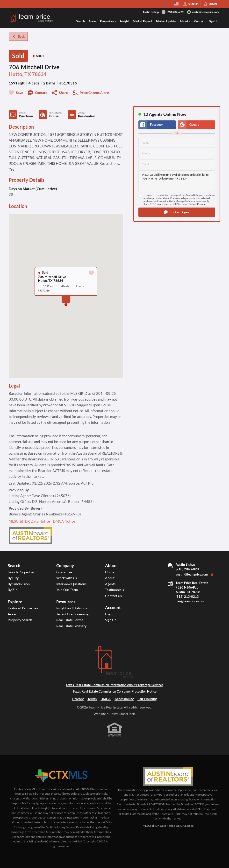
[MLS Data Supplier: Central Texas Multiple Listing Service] (61, 776)
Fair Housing (147, 699)
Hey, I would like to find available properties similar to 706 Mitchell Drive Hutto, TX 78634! (177, 181)
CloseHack (127, 714)
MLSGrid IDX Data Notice (29, 521)
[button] (177, 212)
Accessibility (124, 699)
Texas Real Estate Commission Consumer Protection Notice (115, 691)
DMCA (106, 699)
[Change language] (176, 4)
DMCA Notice (64, 521)
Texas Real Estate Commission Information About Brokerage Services (114, 685)
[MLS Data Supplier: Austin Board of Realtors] (168, 777)
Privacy (201, 204)
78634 (39, 74)
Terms (192, 204)
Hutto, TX (20, 74)
